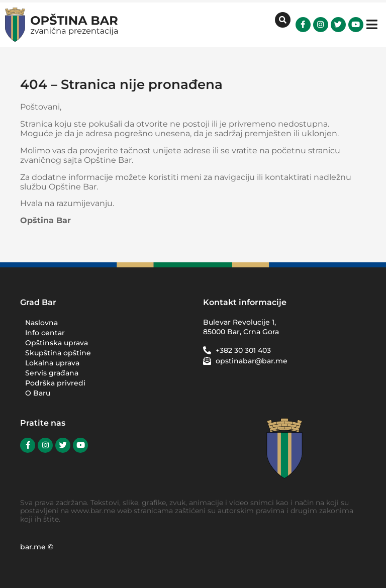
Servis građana (52, 373)
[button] (372, 24)
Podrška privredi (58, 383)
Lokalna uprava (52, 363)
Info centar (45, 333)
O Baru (38, 393)
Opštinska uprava (57, 343)
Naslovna (41, 323)
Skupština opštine (58, 353)
